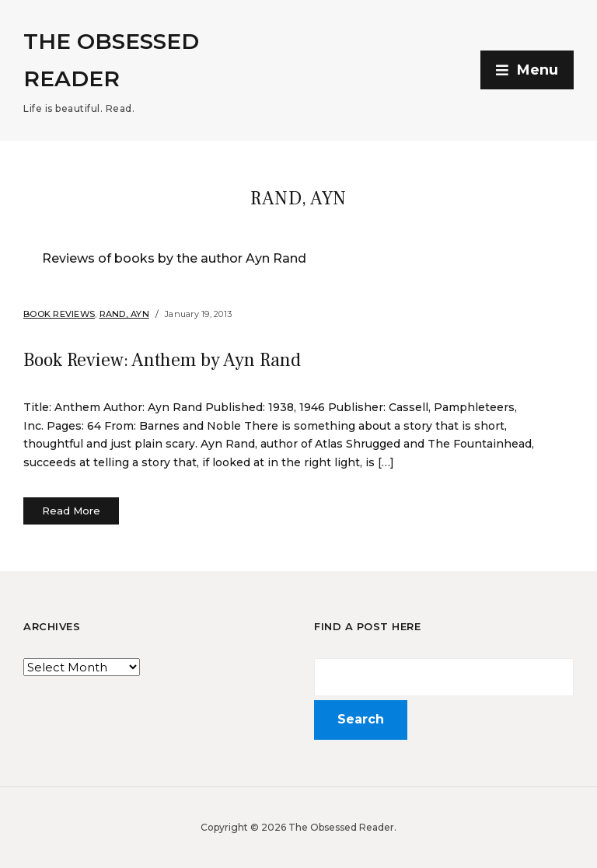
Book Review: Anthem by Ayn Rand (162, 360)
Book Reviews (59, 314)
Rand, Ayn (124, 314)
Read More (71, 511)
